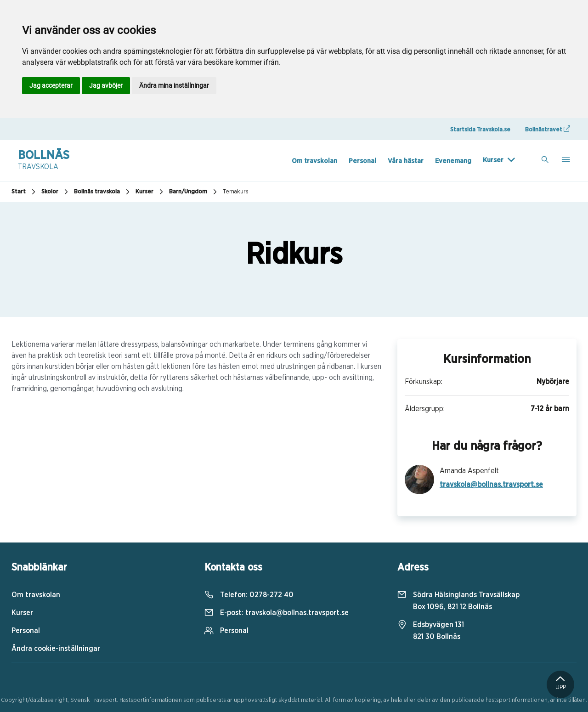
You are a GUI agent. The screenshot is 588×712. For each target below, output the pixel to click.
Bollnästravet (548, 129)
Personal (362, 161)
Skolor (56, 192)
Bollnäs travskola (103, 192)
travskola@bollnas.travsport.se (491, 485)
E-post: (277, 613)
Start (25, 192)
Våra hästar (406, 161)
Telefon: (249, 595)
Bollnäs (44, 161)
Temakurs (236, 192)
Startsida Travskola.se (480, 130)
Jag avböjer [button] (106, 85)
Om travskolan (314, 161)
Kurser (493, 160)
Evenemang (453, 161)
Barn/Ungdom (194, 192)
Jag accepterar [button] (51, 85)
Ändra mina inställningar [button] (174, 85)
